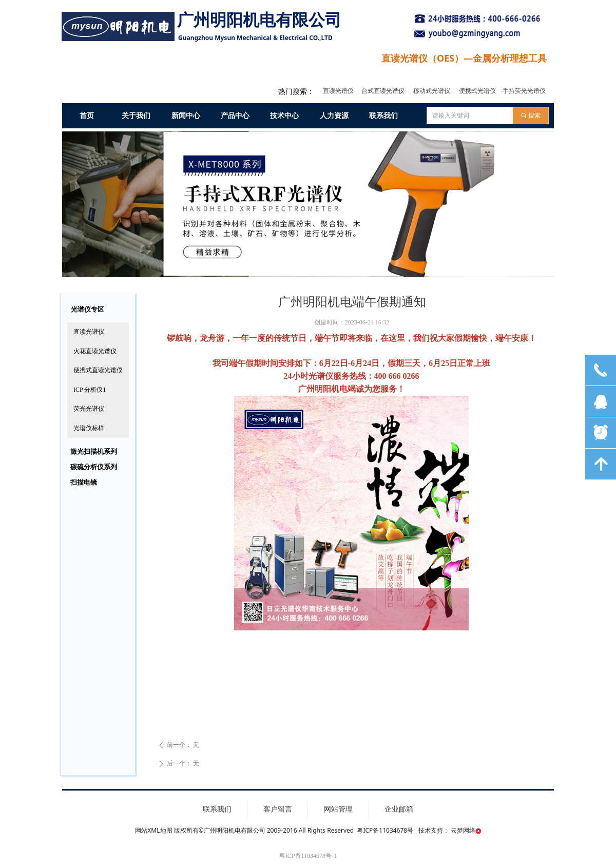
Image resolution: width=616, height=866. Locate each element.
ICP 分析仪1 (90, 390)
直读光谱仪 (89, 332)
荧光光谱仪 (89, 409)
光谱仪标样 (89, 428)
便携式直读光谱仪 (98, 370)
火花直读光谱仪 (95, 351)
